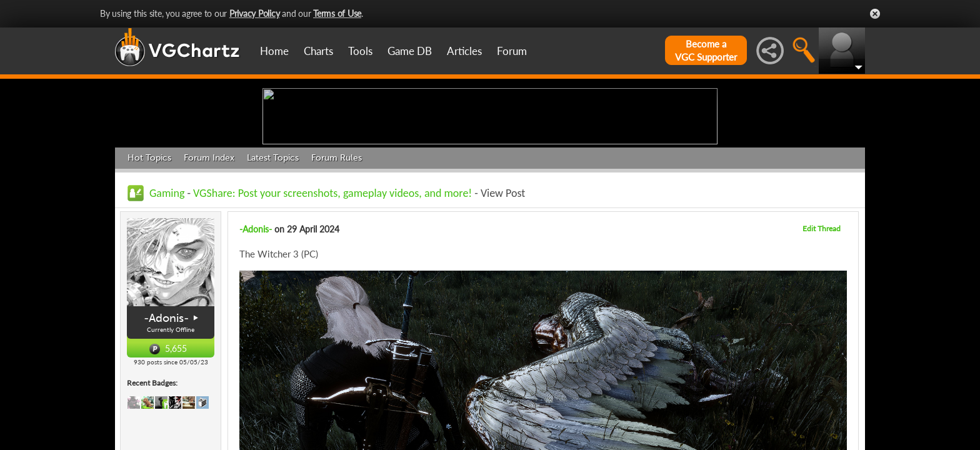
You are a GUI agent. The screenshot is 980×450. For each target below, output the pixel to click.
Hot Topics (149, 255)
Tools (360, 51)
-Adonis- (166, 415)
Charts (318, 51)
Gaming (167, 290)
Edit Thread (822, 325)
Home (274, 51)
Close (875, 14)
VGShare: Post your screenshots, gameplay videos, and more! (332, 290)
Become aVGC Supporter (706, 50)
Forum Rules (337, 255)
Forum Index (209, 255)
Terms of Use (337, 13)
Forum (512, 51)
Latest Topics (273, 255)
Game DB (410, 51)
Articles (464, 51)
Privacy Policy (255, 13)
